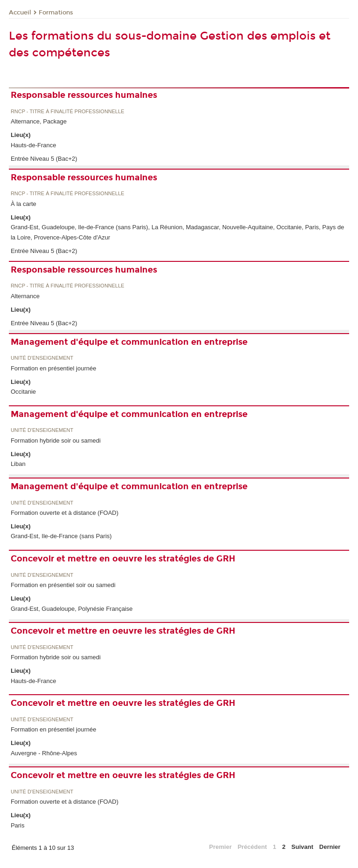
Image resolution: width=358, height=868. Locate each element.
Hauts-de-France (34, 145)
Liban (18, 464)
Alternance (25, 296)
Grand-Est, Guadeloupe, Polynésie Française (72, 609)
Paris (18, 825)
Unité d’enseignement (42, 358)
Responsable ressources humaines (84, 95)
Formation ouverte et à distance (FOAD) (65, 513)
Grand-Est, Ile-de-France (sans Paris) (61, 536)
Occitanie (23, 392)
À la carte (24, 204)
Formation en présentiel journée (54, 368)
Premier (220, 847)
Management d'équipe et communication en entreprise (129, 342)
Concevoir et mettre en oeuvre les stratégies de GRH (123, 559)
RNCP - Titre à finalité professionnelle (68, 112)
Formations (56, 13)
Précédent (252, 847)
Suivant (302, 847)
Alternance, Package (39, 121)
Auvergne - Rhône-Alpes (44, 753)
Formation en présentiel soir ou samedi (63, 585)
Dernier (330, 847)
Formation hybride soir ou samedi (56, 441)
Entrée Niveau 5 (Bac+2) (44, 159)
